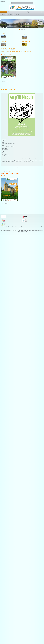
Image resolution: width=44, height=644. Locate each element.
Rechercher (3, 2)
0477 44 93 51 (5, 150)
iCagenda (25, 168)
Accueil (3, 12)
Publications (37, 12)
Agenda (10, 15)
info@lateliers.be (5, 153)
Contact (17, 15)
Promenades (21, 12)
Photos (3, 15)
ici (7, 81)
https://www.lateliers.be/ (7, 156)
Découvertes (11, 12)
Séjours (29, 12)
